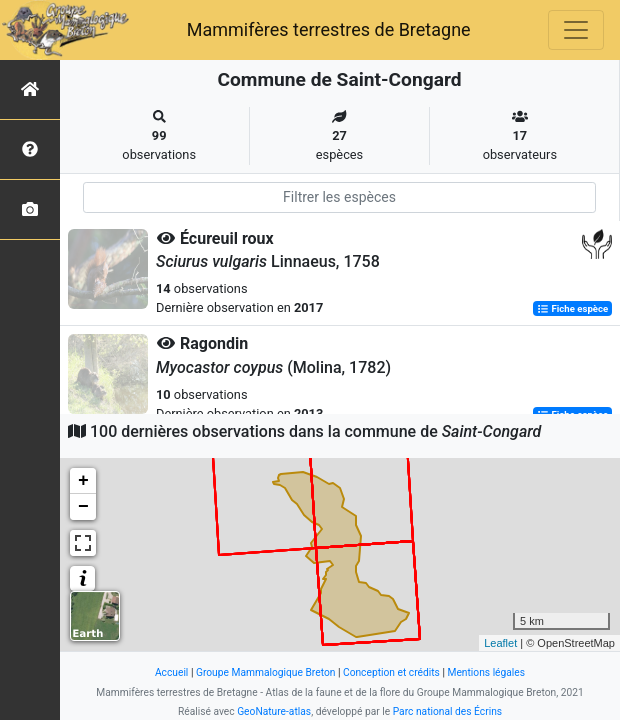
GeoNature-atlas (274, 711)
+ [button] (83, 481)
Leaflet (500, 643)
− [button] (83, 507)
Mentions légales (486, 672)
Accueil (171, 672)
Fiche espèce (572, 308)
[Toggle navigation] (576, 30)
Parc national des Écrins (447, 711)
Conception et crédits (391, 672)
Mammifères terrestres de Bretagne (329, 29)
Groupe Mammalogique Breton (265, 672)
